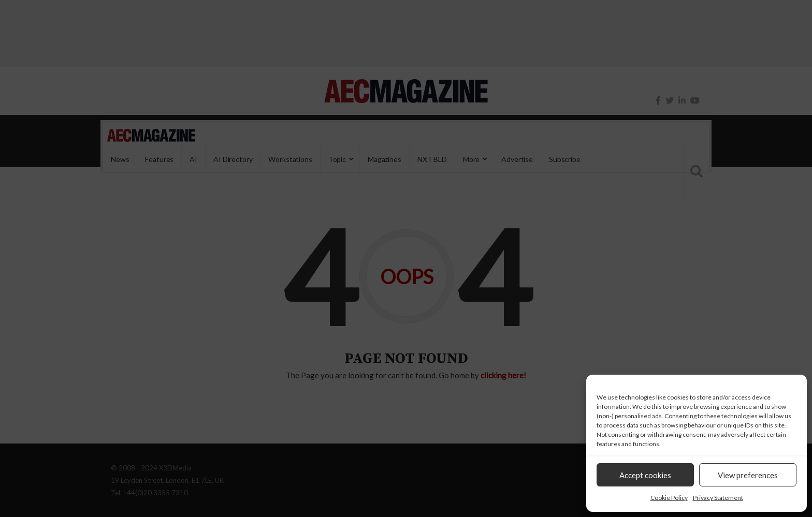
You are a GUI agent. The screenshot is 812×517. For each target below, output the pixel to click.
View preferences (748, 475)
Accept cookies (645, 475)
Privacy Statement (718, 498)
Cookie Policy (669, 498)
